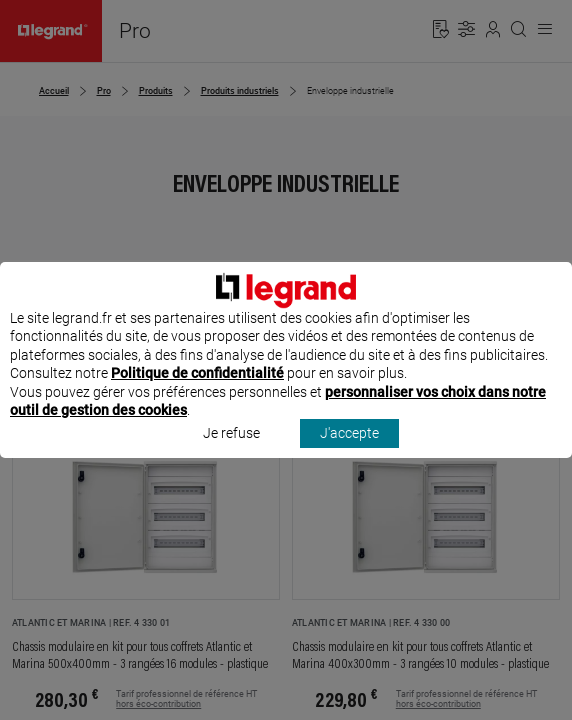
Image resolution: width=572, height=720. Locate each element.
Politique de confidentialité (197, 392)
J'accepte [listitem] (349, 452)
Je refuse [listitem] (231, 452)
